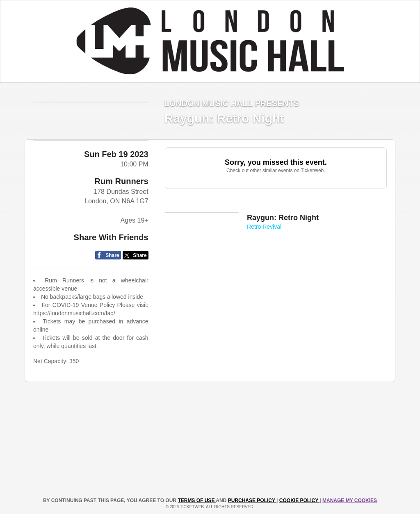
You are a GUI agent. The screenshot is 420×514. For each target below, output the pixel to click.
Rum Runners (122, 208)
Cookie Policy (299, 500)
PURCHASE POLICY (252, 500)
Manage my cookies (350, 500)
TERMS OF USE (197, 500)
